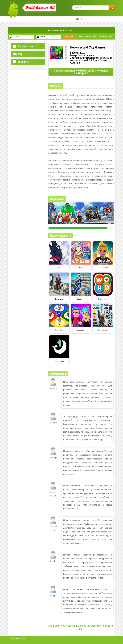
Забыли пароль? (87, 36)
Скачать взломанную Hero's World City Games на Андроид (81, 72)
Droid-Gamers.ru (57, 626)
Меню (94, 19)
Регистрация (106, 36)
